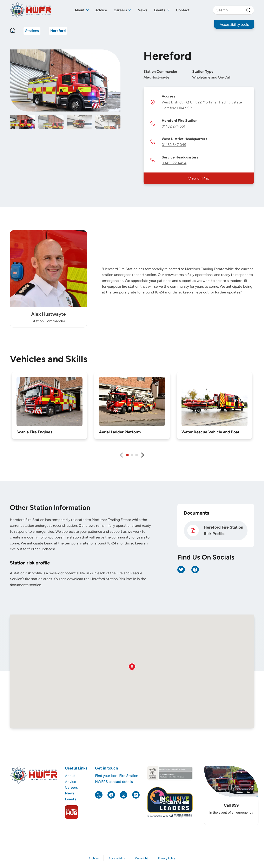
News (142, 10)
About (80, 10)
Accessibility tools (234, 24)
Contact (183, 10)
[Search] (248, 10)
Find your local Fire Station (117, 776)
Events (160, 10)
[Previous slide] (121, 455)
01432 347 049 (174, 145)
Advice (101, 10)
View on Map (199, 178)
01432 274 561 (173, 126)
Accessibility (117, 858)
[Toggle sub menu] (87, 10)
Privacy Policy (167, 858)
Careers (120, 10)
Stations (32, 31)
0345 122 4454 (174, 163)
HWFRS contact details (114, 782)
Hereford (58, 31)
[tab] (127, 455)
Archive (94, 858)
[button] (132, 667)
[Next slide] (143, 455)
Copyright (141, 858)
